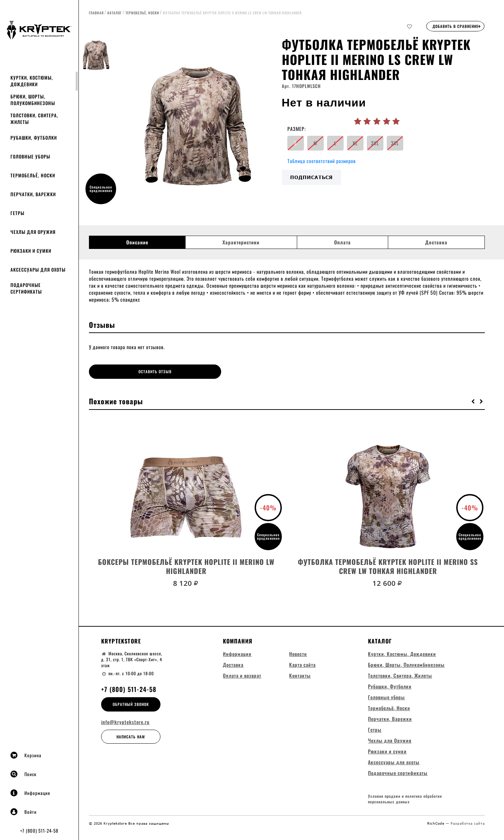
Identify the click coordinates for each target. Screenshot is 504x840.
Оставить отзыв (138, 371)
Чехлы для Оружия (33, 232)
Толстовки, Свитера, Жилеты (34, 119)
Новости (298, 653)
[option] (198, 124)
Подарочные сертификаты (26, 288)
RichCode (437, 823)
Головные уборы (30, 156)
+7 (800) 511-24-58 (39, 831)
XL (355, 143)
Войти (24, 812)
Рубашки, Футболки (34, 138)
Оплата (343, 242)
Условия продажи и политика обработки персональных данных (405, 799)
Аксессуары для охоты (38, 270)
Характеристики (241, 242)
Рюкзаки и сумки (31, 251)
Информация (30, 793)
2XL (375, 143)
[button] (473, 400)
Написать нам (131, 736)
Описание (137, 242)
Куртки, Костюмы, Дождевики (32, 81)
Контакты (300, 675)
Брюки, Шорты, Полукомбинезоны (33, 100)
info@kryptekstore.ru (125, 721)
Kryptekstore (121, 640)
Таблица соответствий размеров (322, 161)
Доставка (436, 242)
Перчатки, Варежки (33, 194)
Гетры (17, 213)
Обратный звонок (131, 703)
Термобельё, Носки (33, 175)
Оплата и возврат (242, 675)
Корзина (26, 755)
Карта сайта (302, 664)
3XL (395, 143)
